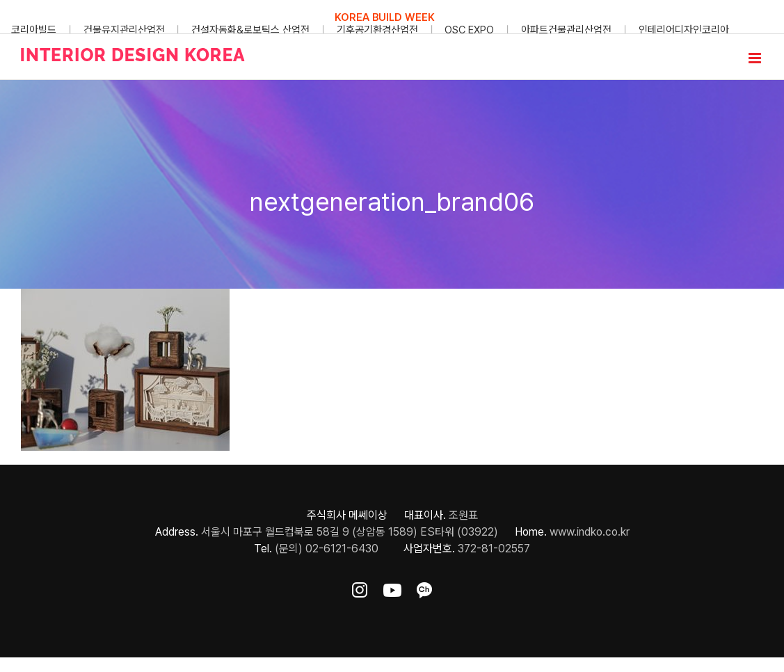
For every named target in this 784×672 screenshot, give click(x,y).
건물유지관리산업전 (124, 30)
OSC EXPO (469, 30)
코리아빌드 (34, 30)
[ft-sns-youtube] (392, 587)
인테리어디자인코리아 (684, 30)
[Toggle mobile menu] (756, 58)
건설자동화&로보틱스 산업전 (250, 30)
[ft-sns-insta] (360, 587)
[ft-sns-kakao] (424, 587)
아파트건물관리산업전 (566, 30)
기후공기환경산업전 (377, 30)
